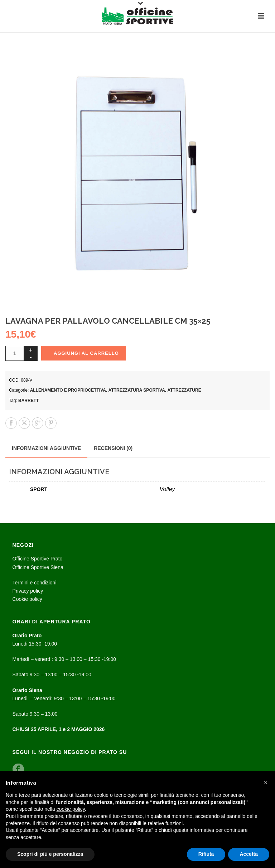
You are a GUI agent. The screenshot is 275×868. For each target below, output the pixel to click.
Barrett (28, 401)
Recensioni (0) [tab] (113, 448)
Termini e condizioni (35, 583)
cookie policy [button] (71, 809)
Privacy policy (28, 591)
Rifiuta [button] (206, 854)
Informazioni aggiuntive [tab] (46, 448)
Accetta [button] (249, 854)
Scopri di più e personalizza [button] (50, 854)
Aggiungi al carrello (86, 353)
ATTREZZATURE (184, 390)
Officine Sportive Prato (38, 559)
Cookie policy (27, 599)
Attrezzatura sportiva (137, 390)
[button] (266, 783)
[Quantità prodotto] (15, 353)
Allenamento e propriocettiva (68, 390)
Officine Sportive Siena (38, 567)
